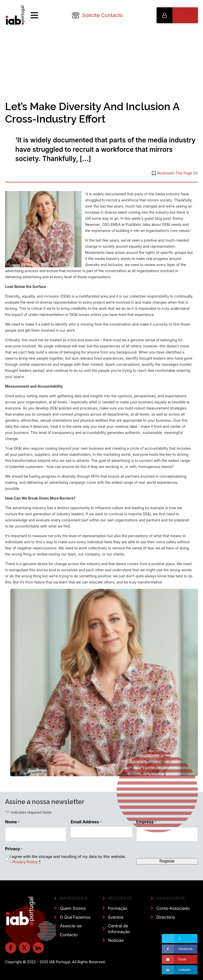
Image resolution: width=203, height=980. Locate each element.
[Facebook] (180, 949)
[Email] (180, 959)
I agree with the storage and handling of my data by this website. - (68, 859)
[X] (180, 939)
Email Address (86, 822)
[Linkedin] (180, 970)
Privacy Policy (25, 862)
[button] (177, 15)
